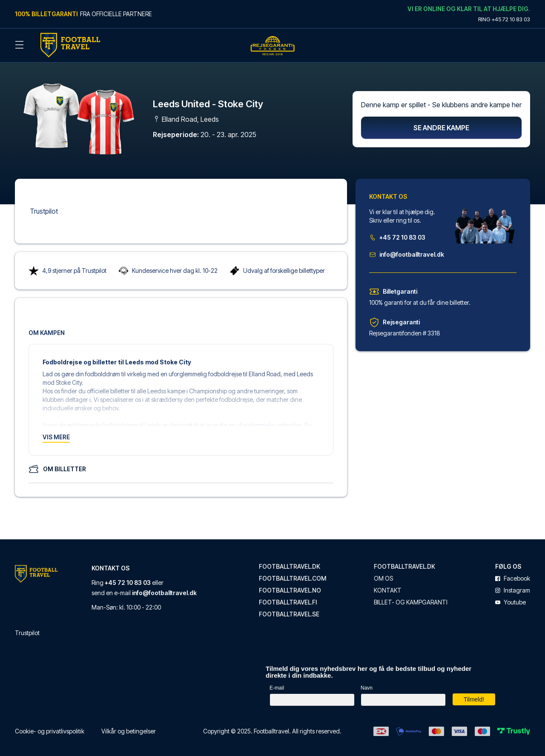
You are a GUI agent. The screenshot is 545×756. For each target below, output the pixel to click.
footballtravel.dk (290, 562)
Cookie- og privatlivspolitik (50, 727)
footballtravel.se (289, 610)
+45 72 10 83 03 (397, 233)
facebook (513, 574)
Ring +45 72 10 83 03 (504, 19)
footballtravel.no (290, 586)
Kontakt (388, 586)
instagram (513, 586)
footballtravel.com (293, 574)
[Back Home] (70, 45)
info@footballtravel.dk (407, 250)
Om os (383, 574)
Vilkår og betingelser (129, 727)
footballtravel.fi (288, 598)
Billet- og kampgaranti (411, 598)
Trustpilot (44, 207)
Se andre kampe (441, 123)
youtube (511, 598)
